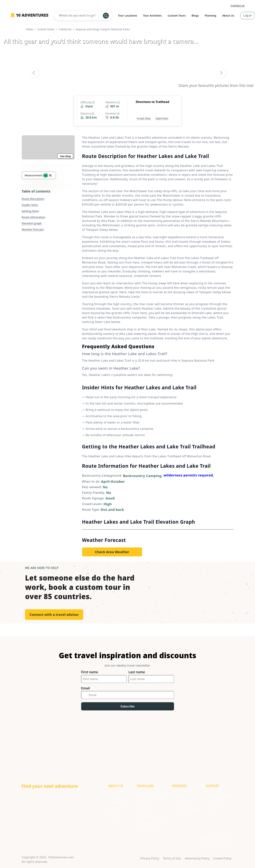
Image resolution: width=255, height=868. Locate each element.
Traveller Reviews (120, 802)
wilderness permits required (188, 475)
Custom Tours (177, 16)
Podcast (114, 809)
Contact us (238, 5)
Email (86, 688)
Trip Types (144, 823)
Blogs (195, 16)
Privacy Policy (150, 858)
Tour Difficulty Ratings (152, 816)
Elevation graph (32, 223)
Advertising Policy (197, 858)
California (65, 29)
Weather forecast (33, 229)
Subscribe (128, 706)
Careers (114, 816)
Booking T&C (146, 802)
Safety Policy (145, 809)
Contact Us (213, 802)
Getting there (30, 211)
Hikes (30, 29)
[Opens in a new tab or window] (144, 115)
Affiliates (178, 795)
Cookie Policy (222, 858)
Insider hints (30, 205)
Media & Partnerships (187, 809)
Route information (34, 217)
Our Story (115, 795)
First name (90, 672)
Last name (137, 672)
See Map (66, 156)
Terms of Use (172, 858)
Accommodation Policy (152, 795)
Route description (33, 199)
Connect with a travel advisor (54, 615)
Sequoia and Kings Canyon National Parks (103, 29)
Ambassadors (181, 802)
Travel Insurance (148, 830)
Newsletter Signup (219, 795)
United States (46, 29)
